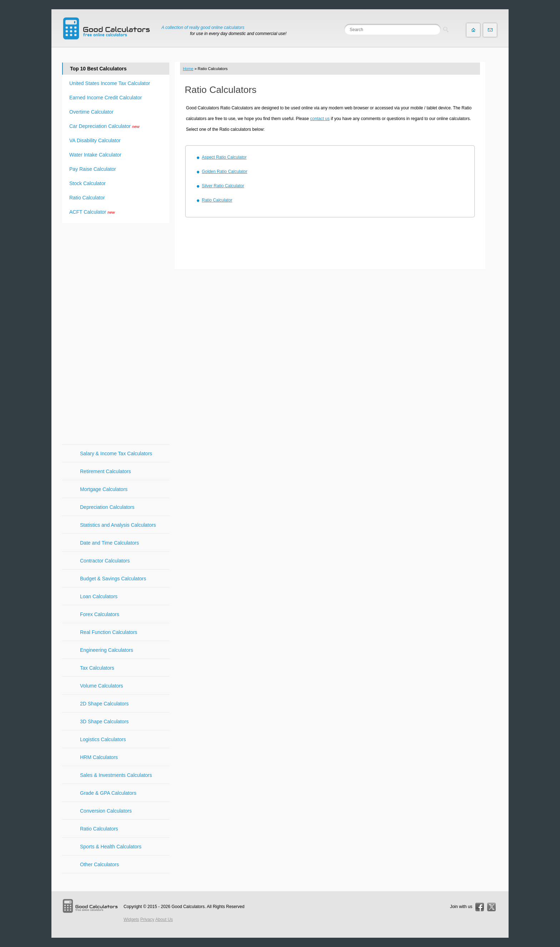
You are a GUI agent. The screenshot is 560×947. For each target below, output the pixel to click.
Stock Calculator (87, 183)
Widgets (131, 919)
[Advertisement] (330, 244)
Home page (473, 30)
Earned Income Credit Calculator (106, 98)
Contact (490, 30)
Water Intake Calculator (95, 155)
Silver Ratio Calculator (223, 186)
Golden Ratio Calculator (224, 172)
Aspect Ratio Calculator (224, 157)
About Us (164, 919)
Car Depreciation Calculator (100, 126)
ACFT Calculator (88, 212)
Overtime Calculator (91, 112)
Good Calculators (188, 907)
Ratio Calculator (217, 200)
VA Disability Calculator (95, 140)
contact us (320, 119)
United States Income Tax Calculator (110, 83)
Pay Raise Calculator (93, 169)
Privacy (147, 919)
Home (188, 69)
